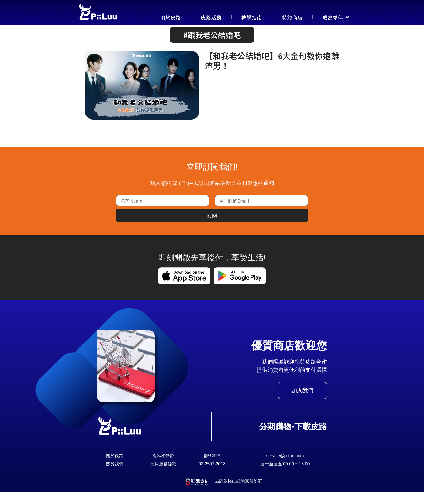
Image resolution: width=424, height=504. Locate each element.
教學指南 (252, 17)
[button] (212, 47)
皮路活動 (211, 17)
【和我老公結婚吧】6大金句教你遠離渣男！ (272, 72)
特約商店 (292, 17)
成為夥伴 (336, 17)
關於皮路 (171, 17)
